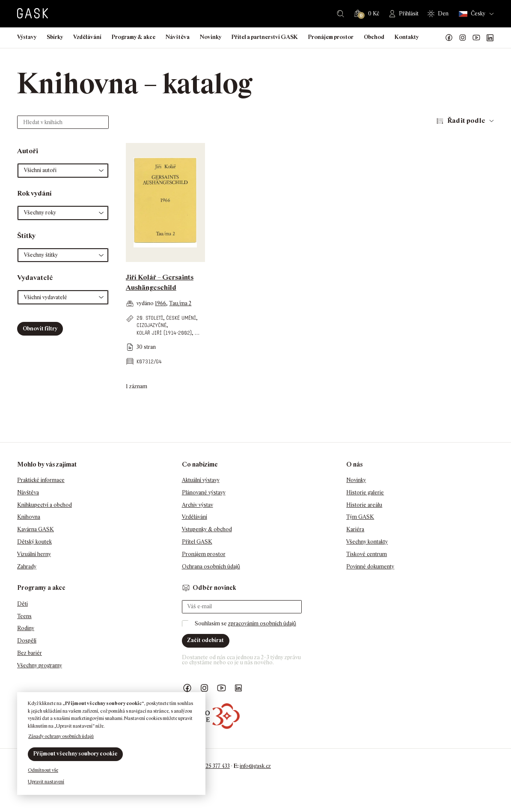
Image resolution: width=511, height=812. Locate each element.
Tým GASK (360, 517)
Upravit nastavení (46, 782)
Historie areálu (364, 505)
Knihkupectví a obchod (45, 505)
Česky (472, 14)
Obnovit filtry (40, 329)
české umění (181, 318)
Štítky (26, 236)
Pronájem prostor (331, 37)
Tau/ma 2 (180, 303)
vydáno (146, 303)
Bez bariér (30, 653)
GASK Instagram (463, 38)
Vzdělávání (87, 37)
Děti (22, 604)
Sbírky (55, 37)
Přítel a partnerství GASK (265, 37)
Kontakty (407, 37)
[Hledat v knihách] (63, 122)
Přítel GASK (197, 542)
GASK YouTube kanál (476, 38)
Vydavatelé (35, 278)
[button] (63, 171)
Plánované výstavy (204, 492)
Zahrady (27, 567)
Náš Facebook (449, 38)
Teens (24, 616)
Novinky (211, 37)
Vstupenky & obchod (207, 529)
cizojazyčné (152, 325)
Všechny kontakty (367, 542)
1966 (160, 303)
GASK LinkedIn (490, 38)
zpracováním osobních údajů (262, 623)
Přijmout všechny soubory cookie (75, 754)
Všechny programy (40, 665)
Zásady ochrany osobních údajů (61, 736)
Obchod (374, 37)
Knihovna (29, 517)
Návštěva (178, 37)
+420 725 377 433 (210, 766)
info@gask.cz (255, 766)
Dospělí (27, 641)
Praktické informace (41, 480)
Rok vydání (34, 193)
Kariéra (355, 529)
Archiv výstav (198, 505)
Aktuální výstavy (201, 480)
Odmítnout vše (43, 770)
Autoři (28, 151)
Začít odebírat (205, 640)
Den (443, 13)
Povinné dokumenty (370, 567)
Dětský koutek (34, 542)
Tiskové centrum (367, 554)
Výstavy (27, 37)
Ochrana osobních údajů (211, 567)
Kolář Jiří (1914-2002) (164, 333)
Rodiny (26, 628)
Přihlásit (409, 13)
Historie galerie (365, 492)
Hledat (340, 14)
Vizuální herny (34, 554)
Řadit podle (466, 120)
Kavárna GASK (36, 529)
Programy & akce (134, 37)
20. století (150, 318)
